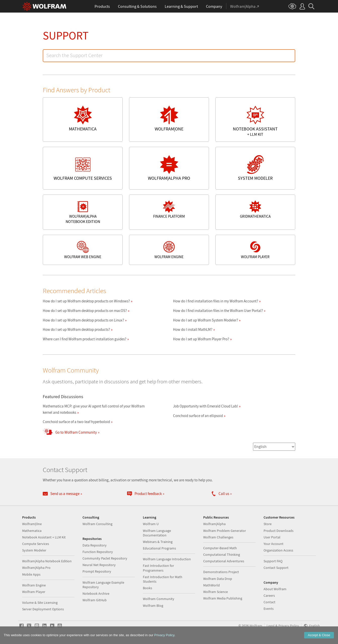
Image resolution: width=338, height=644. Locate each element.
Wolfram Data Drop (218, 579)
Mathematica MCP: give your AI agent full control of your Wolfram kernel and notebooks (94, 409)
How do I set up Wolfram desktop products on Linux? (83, 320)
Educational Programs (159, 548)
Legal (271, 626)
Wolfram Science (216, 592)
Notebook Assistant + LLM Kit (44, 537)
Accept (319, 635)
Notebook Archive (96, 593)
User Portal (272, 537)
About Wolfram (275, 589)
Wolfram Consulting (97, 524)
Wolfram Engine (34, 585)
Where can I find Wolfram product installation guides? (84, 339)
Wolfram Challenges (218, 537)
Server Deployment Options (43, 609)
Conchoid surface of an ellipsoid (198, 416)
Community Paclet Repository (105, 558)
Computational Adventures (224, 561)
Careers (269, 595)
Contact (269, 602)
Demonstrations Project (221, 572)
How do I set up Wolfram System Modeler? (205, 320)
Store (268, 524)
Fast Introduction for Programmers (158, 568)
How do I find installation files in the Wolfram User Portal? (218, 311)
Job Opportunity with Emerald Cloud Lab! (205, 406)
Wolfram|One (32, 524)
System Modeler (34, 550)
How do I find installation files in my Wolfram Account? (216, 301)
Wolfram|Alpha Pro (36, 568)
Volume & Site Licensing (40, 603)
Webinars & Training (158, 542)
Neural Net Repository (99, 565)
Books (147, 588)
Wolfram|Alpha (214, 524)
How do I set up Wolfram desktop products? (76, 329)
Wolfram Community (159, 599)
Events (269, 609)
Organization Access (278, 550)
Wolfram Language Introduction (167, 559)
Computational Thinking (222, 555)
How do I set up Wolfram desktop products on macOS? (85, 311)
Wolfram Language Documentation (157, 533)
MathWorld (212, 585)
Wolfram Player (34, 592)
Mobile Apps (31, 574)
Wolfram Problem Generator (225, 531)
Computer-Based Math (220, 548)
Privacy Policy (289, 626)
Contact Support (276, 568)
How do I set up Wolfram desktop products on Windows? (86, 301)
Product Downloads (279, 531)
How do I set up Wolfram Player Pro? (201, 339)
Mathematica (32, 531)
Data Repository (95, 545)
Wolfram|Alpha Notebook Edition (47, 561)
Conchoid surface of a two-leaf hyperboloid (76, 422)
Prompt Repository (97, 571)
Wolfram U (151, 524)
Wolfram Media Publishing (223, 598)
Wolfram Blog (153, 606)
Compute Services (36, 544)
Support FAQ (273, 561)
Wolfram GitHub (95, 600)
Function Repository (98, 552)
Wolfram (256, 626)
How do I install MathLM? (193, 329)
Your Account (273, 544)
